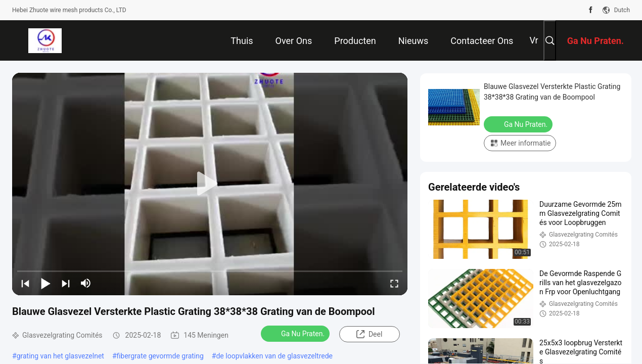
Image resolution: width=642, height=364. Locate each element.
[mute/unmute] (86, 283)
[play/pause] (45, 283)
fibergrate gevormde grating (160, 356)
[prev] (25, 283)
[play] (210, 184)
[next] (66, 283)
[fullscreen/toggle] (394, 283)
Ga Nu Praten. (296, 333)
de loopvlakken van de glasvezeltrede (274, 356)
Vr (534, 40)
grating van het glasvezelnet (60, 356)
